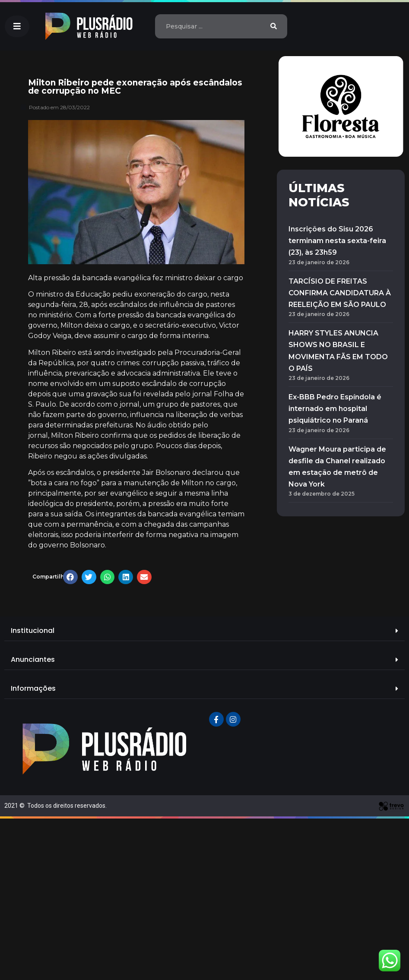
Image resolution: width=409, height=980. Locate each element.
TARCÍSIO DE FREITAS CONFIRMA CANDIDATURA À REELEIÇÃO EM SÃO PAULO (340, 293)
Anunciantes (33, 659)
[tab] (204, 631)
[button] (17, 26)
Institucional (33, 631)
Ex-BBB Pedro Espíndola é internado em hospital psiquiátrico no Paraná (335, 409)
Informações (33, 688)
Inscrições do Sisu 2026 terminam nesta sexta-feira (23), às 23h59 (337, 241)
